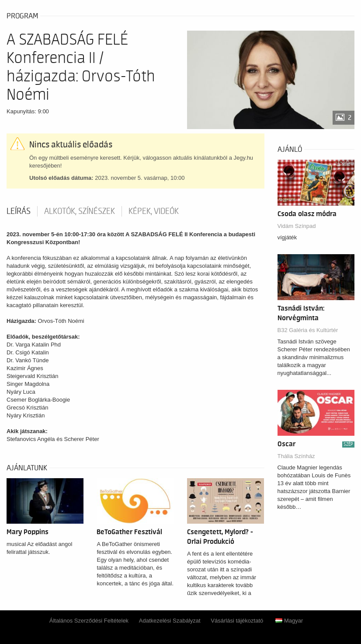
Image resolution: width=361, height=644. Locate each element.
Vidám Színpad (297, 226)
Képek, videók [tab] (154, 211)
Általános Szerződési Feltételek (89, 621)
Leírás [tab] (19, 211)
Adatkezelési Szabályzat (170, 621)
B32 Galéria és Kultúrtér (308, 330)
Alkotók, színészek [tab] (80, 211)
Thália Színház (296, 456)
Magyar (289, 621)
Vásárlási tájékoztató (237, 621)
